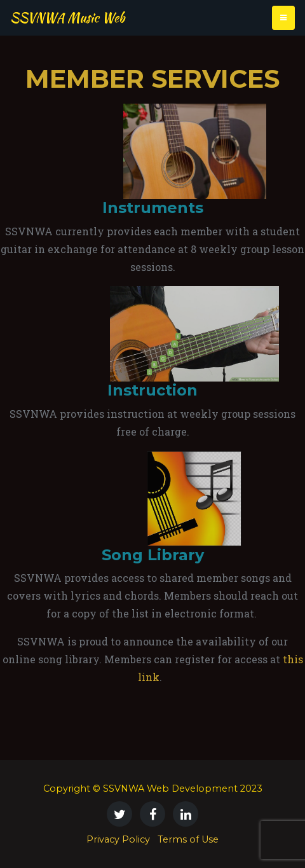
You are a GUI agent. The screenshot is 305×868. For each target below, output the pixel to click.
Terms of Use (188, 839)
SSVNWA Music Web (67, 17)
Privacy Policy (118, 839)
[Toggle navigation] (283, 18)
